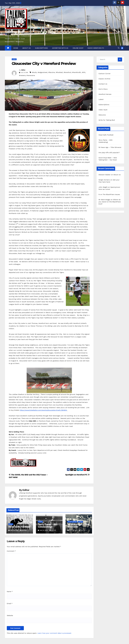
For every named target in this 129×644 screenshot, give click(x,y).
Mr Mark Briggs (104, 200)
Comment (11, 551)
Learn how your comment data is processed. (54, 633)
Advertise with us (60, 48)
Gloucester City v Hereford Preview (44, 64)
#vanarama (31, 75)
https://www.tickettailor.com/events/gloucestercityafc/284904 (43, 410)
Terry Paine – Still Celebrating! (48, 526)
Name (10, 592)
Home (16, 48)
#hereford (67, 72)
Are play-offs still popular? (109, 153)
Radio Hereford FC (96, 48)
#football (59, 72)
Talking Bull (14, 32)
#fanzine (52, 72)
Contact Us (103, 84)
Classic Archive (72, 522)
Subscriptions (41, 48)
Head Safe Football (19, 527)
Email (10, 603)
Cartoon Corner (105, 74)
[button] (119, 48)
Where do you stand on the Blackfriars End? (110, 202)
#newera (22, 75)
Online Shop (78, 48)
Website (10, 615)
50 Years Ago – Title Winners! (78, 526)
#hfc (84, 72)
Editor (23, 70)
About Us (27, 48)
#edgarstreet (43, 72)
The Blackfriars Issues (111, 194)
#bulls (34, 72)
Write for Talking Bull (107, 120)
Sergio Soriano (104, 180)
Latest (14, 59)
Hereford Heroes (105, 94)
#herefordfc (77, 72)
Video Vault (103, 110)
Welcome (102, 115)
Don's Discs (103, 89)
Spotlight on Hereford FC (77, 475)
